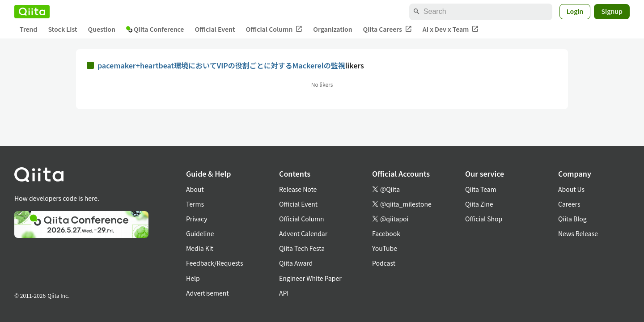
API (284, 293)
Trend (28, 29)
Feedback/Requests (215, 263)
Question (102, 29)
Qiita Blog (572, 219)
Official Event (215, 29)
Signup (612, 11)
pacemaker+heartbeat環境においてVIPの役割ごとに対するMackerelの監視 (221, 65)
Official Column (274, 29)
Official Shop (484, 219)
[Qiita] (32, 12)
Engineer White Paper (310, 278)
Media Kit (200, 248)
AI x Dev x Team (451, 29)
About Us (571, 189)
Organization (333, 29)
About (195, 189)
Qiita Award (296, 263)
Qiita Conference (155, 29)
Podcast (384, 263)
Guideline (200, 233)
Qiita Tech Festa (302, 248)
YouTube (385, 248)
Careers (569, 204)
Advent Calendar (303, 233)
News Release (578, 233)
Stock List (62, 29)
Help (193, 278)
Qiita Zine (479, 204)
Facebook (386, 233)
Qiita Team (481, 189)
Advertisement (208, 293)
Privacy (197, 219)
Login (575, 11)
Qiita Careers (388, 29)
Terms (195, 204)
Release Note (298, 189)
